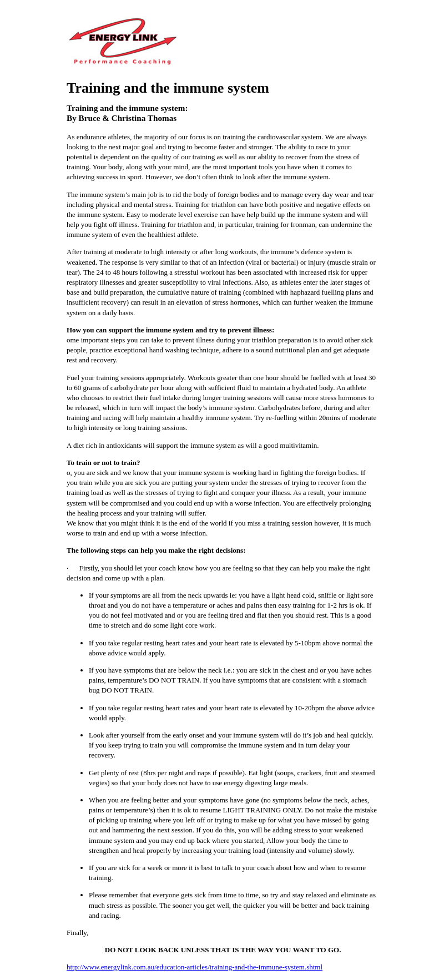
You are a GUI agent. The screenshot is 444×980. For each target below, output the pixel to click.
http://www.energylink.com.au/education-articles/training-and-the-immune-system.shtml (195, 967)
